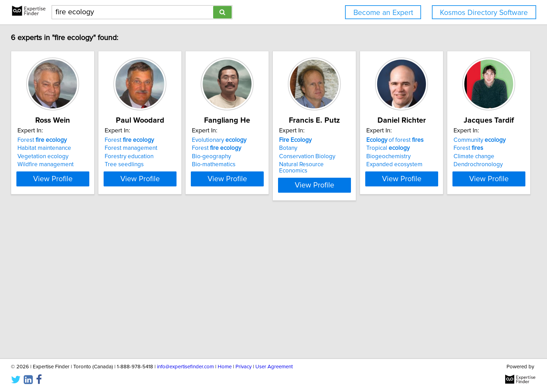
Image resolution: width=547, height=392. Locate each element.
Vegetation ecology (44, 156)
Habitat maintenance (45, 148)
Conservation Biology (361, 156)
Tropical (459, 148)
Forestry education (148, 156)
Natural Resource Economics (370, 164)
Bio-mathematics (250, 164)
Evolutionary (255, 140)
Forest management (149, 148)
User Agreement (274, 367)
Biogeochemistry (459, 156)
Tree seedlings (143, 164)
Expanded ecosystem (465, 164)
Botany (342, 148)
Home (225, 367)
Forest (43, 140)
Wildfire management (47, 164)
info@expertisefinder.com (185, 367)
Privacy (243, 367)
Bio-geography (247, 156)
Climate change (39, 303)
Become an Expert (383, 13)
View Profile (63, 179)
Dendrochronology (43, 312)
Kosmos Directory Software (484, 13)
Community (44, 287)
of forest (466, 140)
